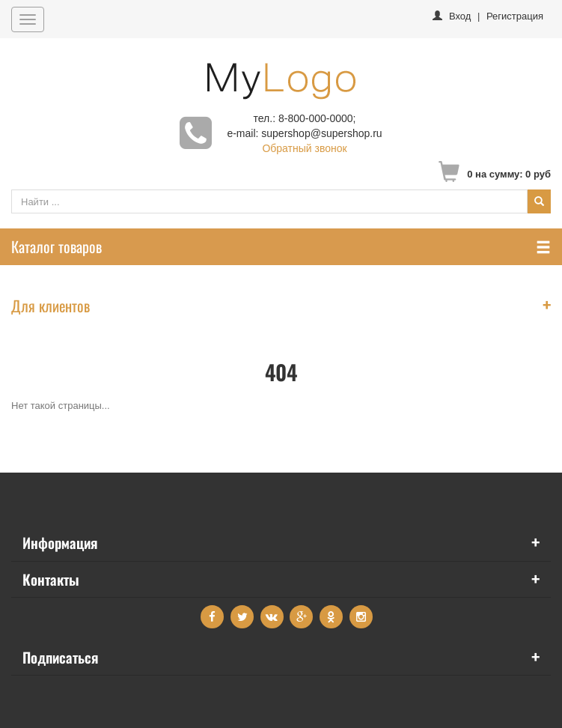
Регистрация (515, 16)
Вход (460, 16)
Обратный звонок (304, 148)
